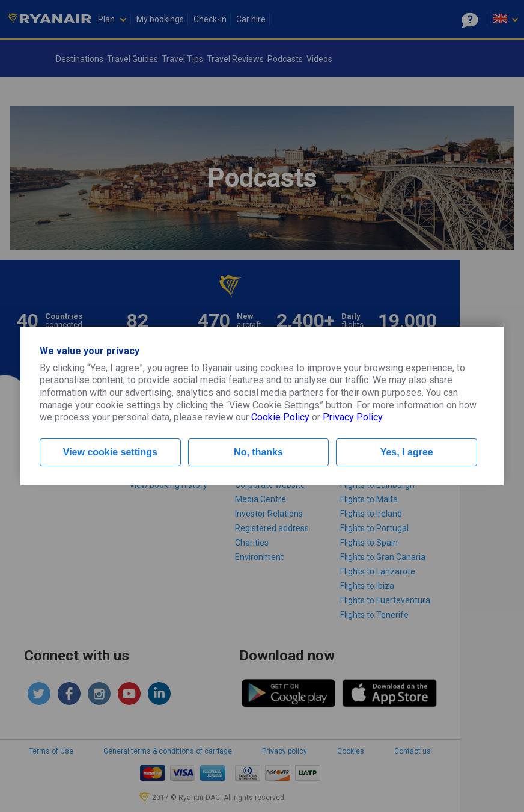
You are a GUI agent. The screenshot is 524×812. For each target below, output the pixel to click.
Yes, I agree (407, 452)
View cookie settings (110, 452)
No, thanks (258, 452)
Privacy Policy (352, 417)
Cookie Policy (280, 417)
